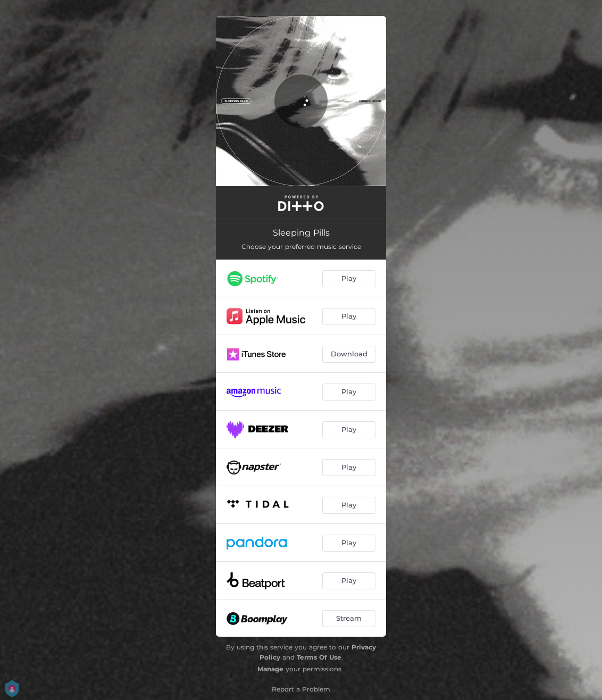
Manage (270, 669)
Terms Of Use (319, 657)
